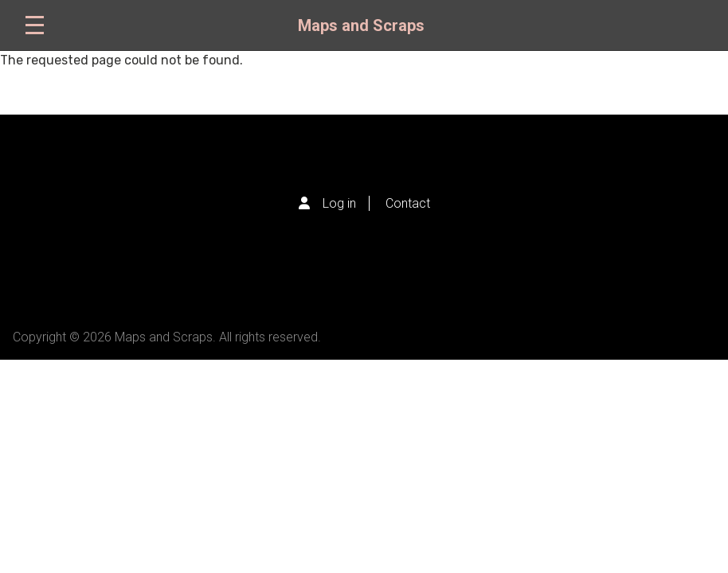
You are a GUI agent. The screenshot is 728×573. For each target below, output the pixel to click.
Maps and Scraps (361, 25)
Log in (339, 203)
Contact (408, 203)
